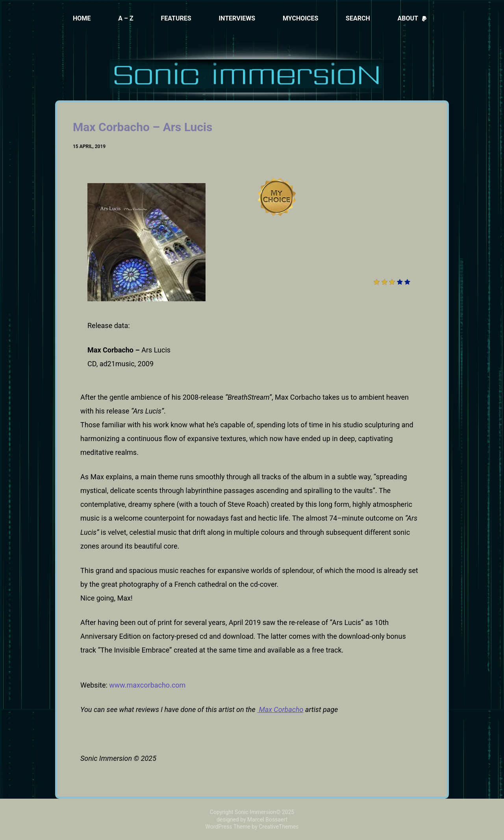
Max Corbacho (280, 709)
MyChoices (300, 18)
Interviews (237, 18)
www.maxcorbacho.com (147, 685)
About (412, 18)
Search (358, 18)
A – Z (126, 18)
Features (176, 18)
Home (82, 18)
